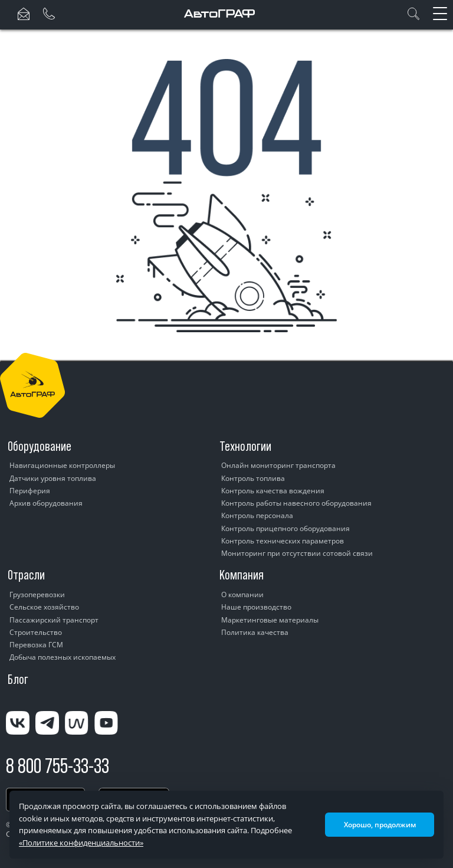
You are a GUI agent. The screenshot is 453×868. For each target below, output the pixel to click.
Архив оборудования (46, 503)
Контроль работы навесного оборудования (296, 503)
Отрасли (26, 575)
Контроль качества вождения (273, 491)
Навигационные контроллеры (62, 465)
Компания (242, 575)
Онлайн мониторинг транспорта (278, 465)
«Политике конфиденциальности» (81, 843)
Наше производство (256, 607)
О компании (242, 595)
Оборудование (40, 446)
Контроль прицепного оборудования (285, 528)
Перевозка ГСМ (36, 645)
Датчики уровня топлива (53, 478)
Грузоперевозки (37, 595)
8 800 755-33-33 (58, 766)
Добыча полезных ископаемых (63, 657)
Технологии (245, 446)
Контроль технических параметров (283, 541)
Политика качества (255, 632)
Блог (18, 679)
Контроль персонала (257, 515)
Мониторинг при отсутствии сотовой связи (297, 553)
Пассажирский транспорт (54, 620)
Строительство (36, 632)
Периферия (30, 491)
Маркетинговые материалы (270, 620)
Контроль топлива (253, 478)
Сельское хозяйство (44, 607)
